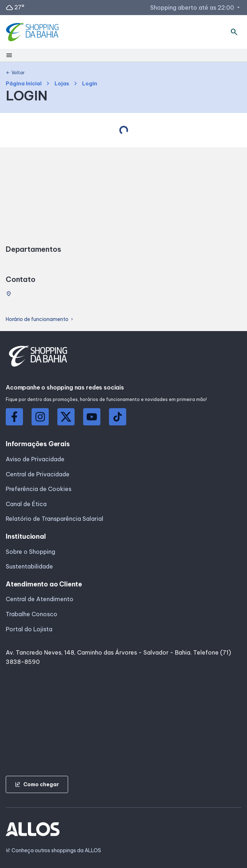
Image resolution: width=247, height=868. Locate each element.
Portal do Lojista (29, 629)
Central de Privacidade (38, 474)
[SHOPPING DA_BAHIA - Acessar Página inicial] (33, 32)
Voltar (15, 73)
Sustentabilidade (29, 566)
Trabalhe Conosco (32, 614)
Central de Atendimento (40, 599)
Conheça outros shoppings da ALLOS (53, 851)
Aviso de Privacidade (35, 459)
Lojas (62, 84)
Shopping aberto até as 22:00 (196, 8)
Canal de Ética (26, 504)
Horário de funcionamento (40, 319)
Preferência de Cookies (39, 489)
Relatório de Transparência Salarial (54, 519)
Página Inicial (24, 84)
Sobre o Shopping (30, 552)
